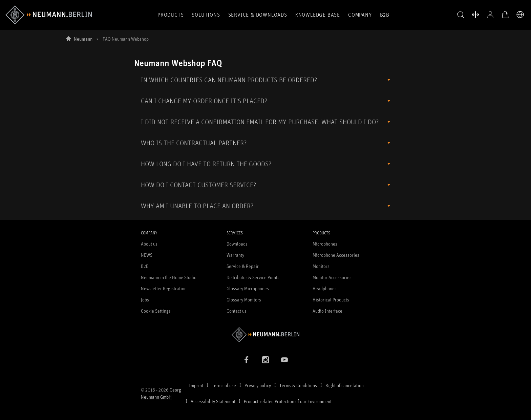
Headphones (325, 288)
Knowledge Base (318, 15)
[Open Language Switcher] (520, 15)
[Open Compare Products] (475, 15)
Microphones (325, 244)
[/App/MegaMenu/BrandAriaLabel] (49, 15)
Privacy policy (258, 385)
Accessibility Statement (213, 401)
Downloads (237, 244)
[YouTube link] (284, 360)
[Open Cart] (505, 15)
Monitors (321, 266)
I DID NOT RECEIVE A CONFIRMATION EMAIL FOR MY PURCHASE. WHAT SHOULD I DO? (260, 122)
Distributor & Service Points (253, 277)
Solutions (206, 15)
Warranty (235, 255)
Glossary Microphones (248, 288)
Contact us (237, 311)
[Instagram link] (265, 360)
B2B (385, 15)
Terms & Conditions (298, 385)
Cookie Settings (156, 311)
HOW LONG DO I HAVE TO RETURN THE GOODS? (206, 164)
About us (149, 244)
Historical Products (331, 300)
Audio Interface (327, 311)
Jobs (145, 300)
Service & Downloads (258, 15)
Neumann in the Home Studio (169, 277)
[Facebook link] (247, 360)
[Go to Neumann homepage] (265, 334)
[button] (461, 15)
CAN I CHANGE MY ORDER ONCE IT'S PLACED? (204, 101)
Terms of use (224, 385)
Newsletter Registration (164, 288)
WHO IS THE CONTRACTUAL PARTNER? (194, 143)
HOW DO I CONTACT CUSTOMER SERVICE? (198, 185)
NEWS (147, 255)
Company (360, 15)
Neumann (83, 39)
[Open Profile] (490, 15)
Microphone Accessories (336, 255)
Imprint (196, 385)
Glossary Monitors (244, 300)
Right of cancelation (345, 385)
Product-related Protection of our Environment (288, 401)
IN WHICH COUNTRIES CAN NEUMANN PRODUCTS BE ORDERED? (229, 80)
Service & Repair (243, 266)
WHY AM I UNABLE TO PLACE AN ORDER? (197, 206)
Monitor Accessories (332, 277)
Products (171, 15)
